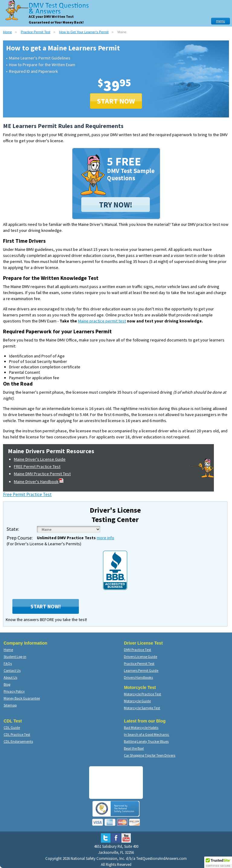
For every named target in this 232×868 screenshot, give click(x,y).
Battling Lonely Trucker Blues (146, 741)
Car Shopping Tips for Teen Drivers (150, 755)
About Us (10, 677)
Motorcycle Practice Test (142, 694)
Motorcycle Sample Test (142, 708)
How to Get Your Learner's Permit (84, 32)
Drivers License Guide (140, 657)
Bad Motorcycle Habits (141, 727)
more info (105, 538)
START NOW (116, 101)
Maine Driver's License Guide (40, 459)
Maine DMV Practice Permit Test (42, 474)
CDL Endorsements (18, 741)
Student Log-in (15, 657)
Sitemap (10, 705)
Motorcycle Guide (137, 701)
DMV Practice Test (137, 650)
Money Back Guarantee (22, 698)
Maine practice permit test (102, 321)
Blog (7, 684)
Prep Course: (20, 538)
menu (221, 21)
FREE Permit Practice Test (37, 466)
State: (13, 529)
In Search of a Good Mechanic (147, 734)
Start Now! (46, 606)
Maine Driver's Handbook (39, 482)
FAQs (8, 663)
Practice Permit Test (36, 32)
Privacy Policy (14, 691)
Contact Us (12, 670)
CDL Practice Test (17, 734)
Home (7, 32)
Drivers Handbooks (138, 677)
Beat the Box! (134, 748)
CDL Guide (12, 727)
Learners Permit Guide (141, 670)
